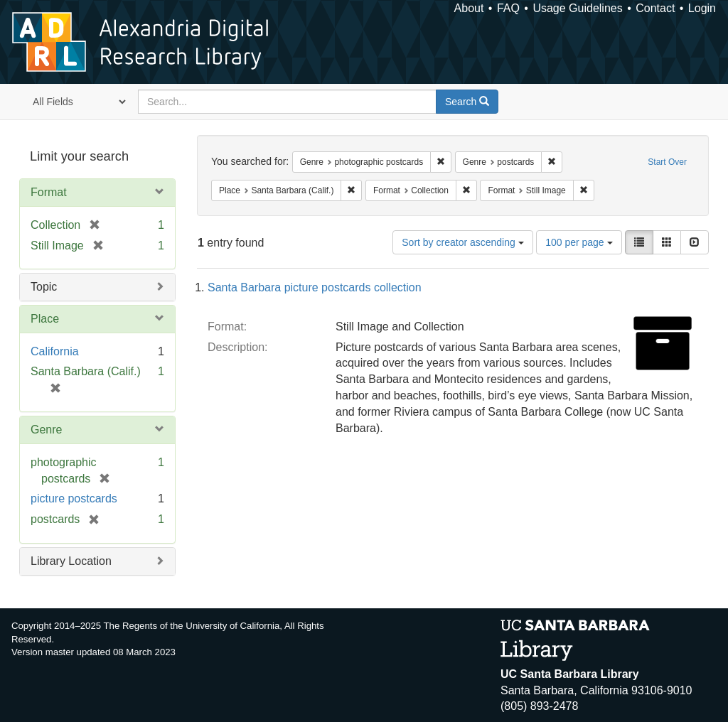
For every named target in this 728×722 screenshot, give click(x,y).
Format (49, 192)
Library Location (71, 561)
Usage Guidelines (577, 8)
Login (702, 8)
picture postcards (74, 499)
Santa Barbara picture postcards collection (315, 287)
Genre (46, 430)
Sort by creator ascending (462, 242)
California (55, 351)
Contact (655, 8)
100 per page (579, 242)
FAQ (508, 8)
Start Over (667, 162)
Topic (44, 287)
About (469, 8)
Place (45, 319)
